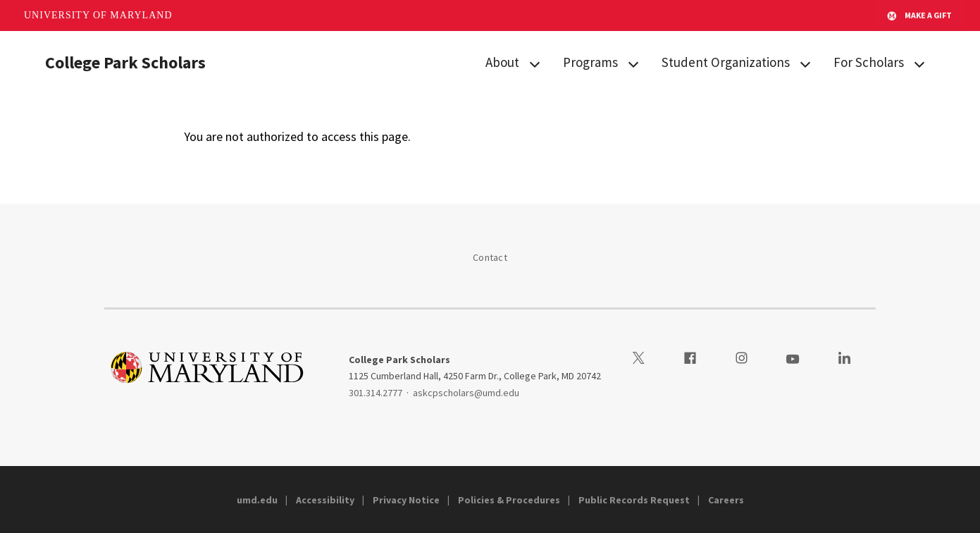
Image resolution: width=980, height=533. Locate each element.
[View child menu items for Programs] (633, 63)
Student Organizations (726, 62)
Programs (590, 62)
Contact (490, 257)
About (502, 62)
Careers (726, 500)
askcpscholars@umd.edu (466, 393)
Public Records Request (634, 500)
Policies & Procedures (509, 500)
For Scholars (869, 62)
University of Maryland (98, 15)
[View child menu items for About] (535, 63)
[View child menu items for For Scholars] (919, 63)
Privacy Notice (406, 500)
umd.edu (257, 500)
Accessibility (325, 500)
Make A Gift (919, 16)
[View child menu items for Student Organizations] (805, 63)
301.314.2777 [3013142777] (376, 393)
